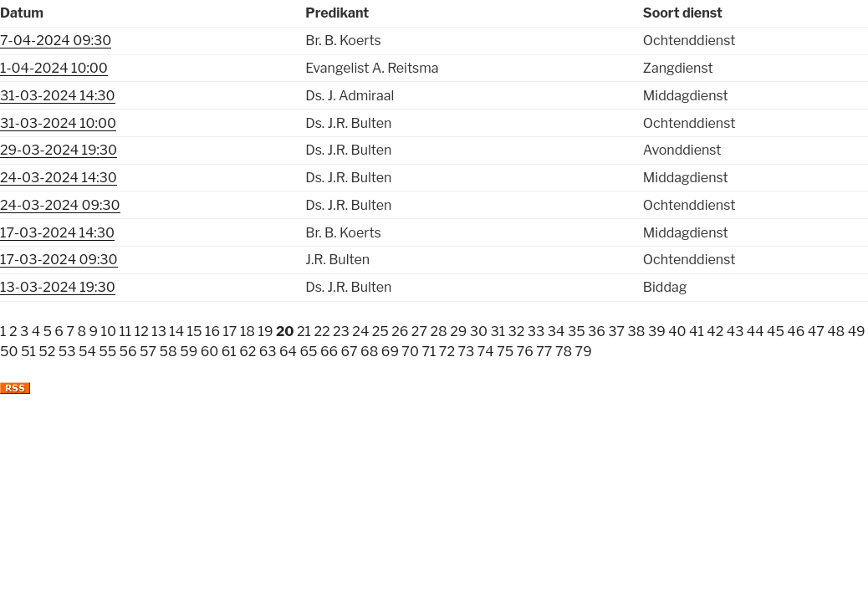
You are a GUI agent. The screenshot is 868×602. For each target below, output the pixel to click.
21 (304, 332)
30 (479, 332)
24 (360, 332)
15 (195, 332)
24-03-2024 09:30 (60, 205)
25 (380, 332)
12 (142, 332)
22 (322, 332)
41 (697, 332)
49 (857, 332)
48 (836, 332)
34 (557, 332)
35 (577, 332)
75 (505, 352)
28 (438, 332)
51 (28, 352)
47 (816, 332)
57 (148, 352)
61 (229, 352)
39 (657, 332)
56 (128, 352)
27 (419, 332)
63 (268, 352)
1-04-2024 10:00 (54, 68)
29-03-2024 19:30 (59, 150)
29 (458, 332)
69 (390, 352)
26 (400, 332)
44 (756, 332)
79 (584, 352)
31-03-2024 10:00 (58, 123)
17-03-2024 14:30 (57, 233)
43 (735, 332)
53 (67, 352)
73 (466, 352)
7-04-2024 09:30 (56, 41)
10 (109, 332)
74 (486, 352)
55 (107, 352)
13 (159, 332)
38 (637, 332)
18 (248, 332)
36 (597, 332)
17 (230, 332)
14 (176, 332)
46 (796, 332)
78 (564, 352)
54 (87, 352)
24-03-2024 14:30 (59, 178)
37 (616, 332)
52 (47, 352)
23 (341, 332)
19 (265, 332)
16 (212, 332)
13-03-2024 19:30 (58, 287)
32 (517, 332)
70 (410, 352)
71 (429, 352)
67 (350, 352)
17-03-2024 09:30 (59, 260)
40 (677, 332)
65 (308, 352)
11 (125, 332)
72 (447, 352)
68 (369, 352)
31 (498, 332)
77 (544, 352)
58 (168, 352)
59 (189, 352)
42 (715, 332)
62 (248, 352)
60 (210, 352)
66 (329, 352)
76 (525, 352)
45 (776, 332)
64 (288, 352)
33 (536, 332)
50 (9, 352)
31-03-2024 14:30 (58, 96)
